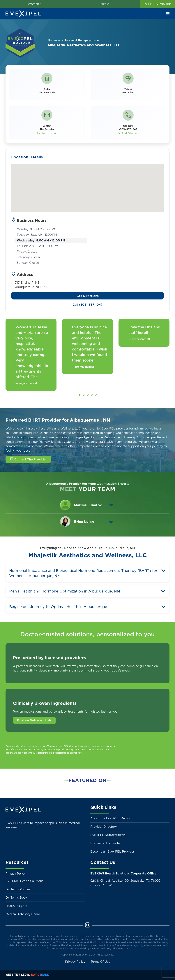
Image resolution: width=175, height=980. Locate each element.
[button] (168, 14)
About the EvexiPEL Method (111, 818)
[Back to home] (24, 14)
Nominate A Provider (106, 843)
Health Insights (16, 906)
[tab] (79, 395)
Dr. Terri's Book (16, 897)
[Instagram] (88, 927)
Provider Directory (104, 827)
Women (35, 4)
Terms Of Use (100, 962)
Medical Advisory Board (23, 914)
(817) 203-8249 (102, 885)
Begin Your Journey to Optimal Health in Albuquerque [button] (58, 607)
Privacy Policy (16, 874)
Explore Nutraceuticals (34, 720)
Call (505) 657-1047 (87, 305)
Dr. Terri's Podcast (18, 889)
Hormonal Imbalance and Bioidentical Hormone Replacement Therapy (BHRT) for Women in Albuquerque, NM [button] (83, 573)
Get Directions (88, 296)
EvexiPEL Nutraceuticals (108, 835)
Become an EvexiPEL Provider (112, 851)
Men (105, 4)
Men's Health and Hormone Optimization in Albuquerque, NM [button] (65, 591)
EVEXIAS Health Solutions (24, 881)
